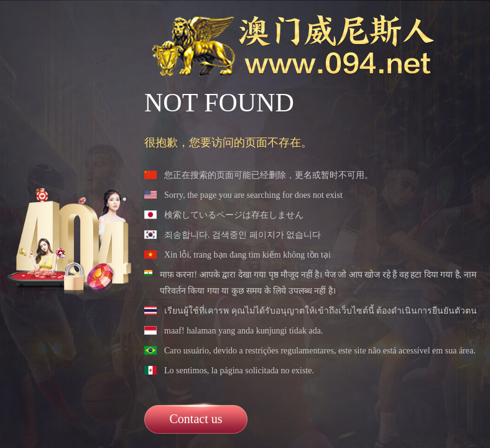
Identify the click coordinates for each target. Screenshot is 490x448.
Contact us (196, 419)
